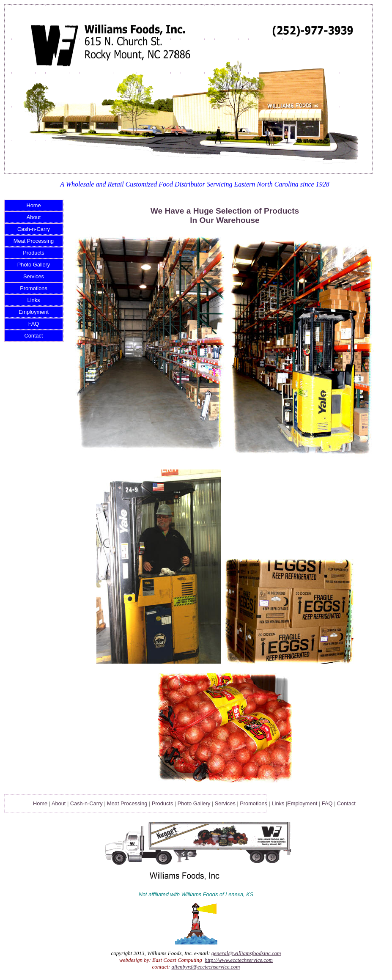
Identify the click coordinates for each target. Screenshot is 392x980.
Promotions (34, 288)
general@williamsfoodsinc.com (246, 953)
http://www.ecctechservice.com (239, 960)
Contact (33, 336)
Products (34, 253)
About (34, 217)
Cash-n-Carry (34, 229)
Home (33, 205)
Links (34, 300)
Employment (34, 312)
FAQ (34, 324)
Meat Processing (34, 241)
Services (34, 276)
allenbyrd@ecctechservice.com (206, 967)
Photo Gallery (34, 265)
